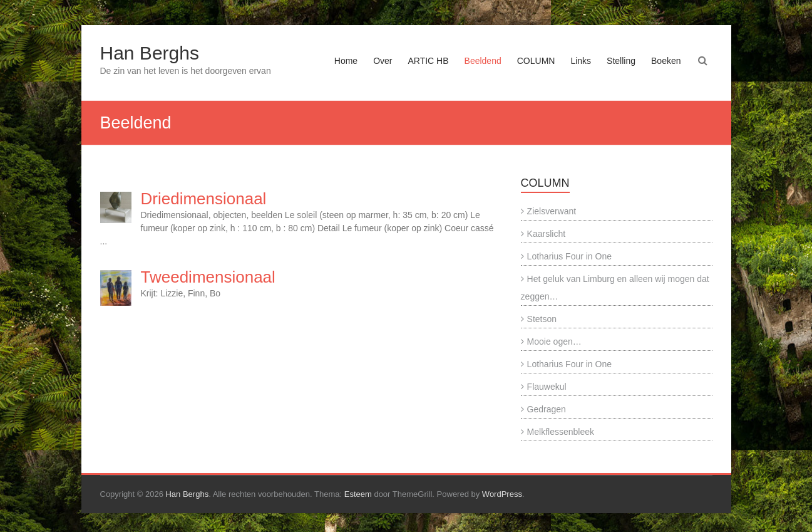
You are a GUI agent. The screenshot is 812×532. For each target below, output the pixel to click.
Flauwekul (547, 387)
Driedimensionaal (204, 199)
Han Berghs (150, 53)
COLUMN (536, 61)
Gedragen (547, 409)
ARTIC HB (428, 61)
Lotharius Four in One (569, 256)
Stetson (542, 319)
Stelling (621, 61)
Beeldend (483, 61)
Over (383, 61)
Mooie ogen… (554, 342)
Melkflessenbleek (561, 432)
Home (346, 61)
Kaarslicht (546, 234)
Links (581, 61)
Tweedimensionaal (208, 277)
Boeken (666, 61)
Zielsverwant (552, 211)
